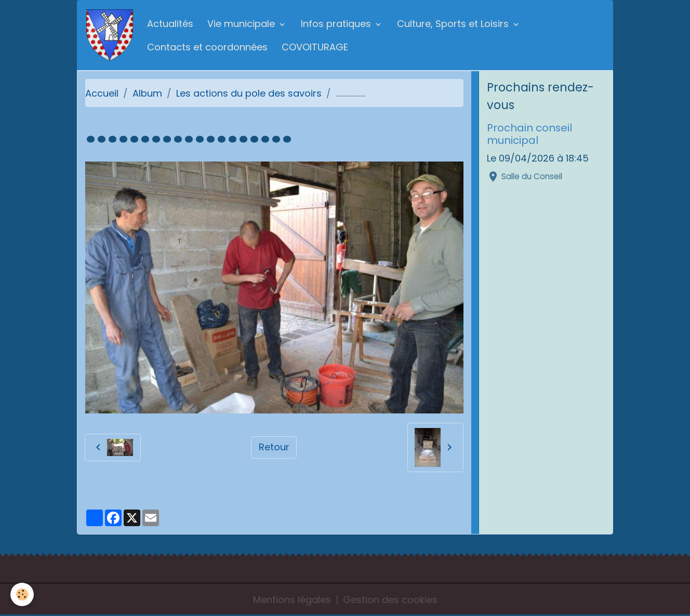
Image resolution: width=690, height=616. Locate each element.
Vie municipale (242, 24)
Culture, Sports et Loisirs (454, 24)
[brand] (110, 35)
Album (147, 93)
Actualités (170, 24)
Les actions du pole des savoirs (249, 93)
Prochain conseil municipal (529, 134)
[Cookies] (22, 594)
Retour (274, 447)
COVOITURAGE (315, 47)
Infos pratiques (337, 24)
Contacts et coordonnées (207, 47)
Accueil (102, 93)
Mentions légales (292, 600)
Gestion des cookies (390, 600)
